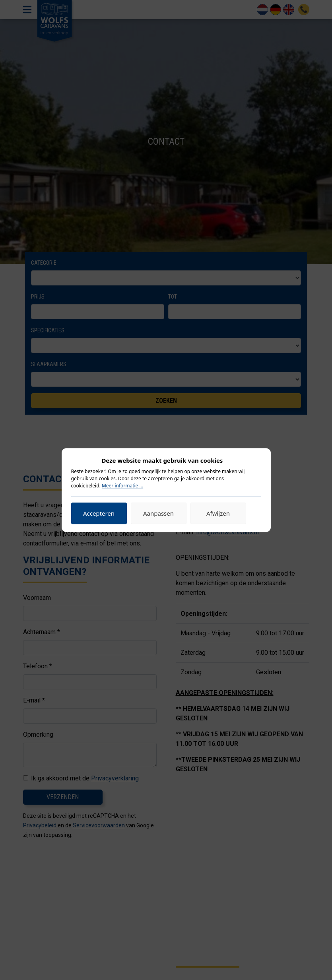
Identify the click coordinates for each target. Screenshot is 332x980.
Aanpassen (158, 513)
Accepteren (99, 513)
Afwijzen (218, 513)
